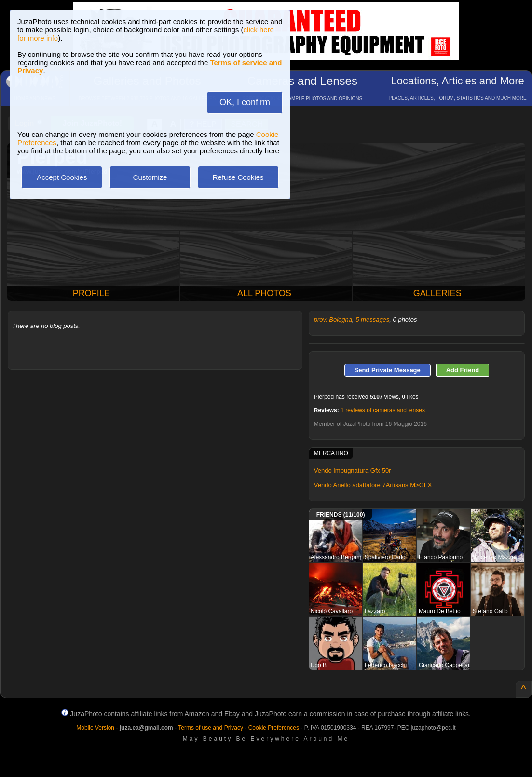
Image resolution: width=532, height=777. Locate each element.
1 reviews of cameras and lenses (383, 410)
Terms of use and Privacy (211, 728)
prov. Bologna (333, 320)
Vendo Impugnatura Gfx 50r (353, 470)
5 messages (372, 320)
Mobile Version (95, 728)
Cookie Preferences (274, 728)
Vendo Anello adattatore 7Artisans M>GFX (373, 485)
